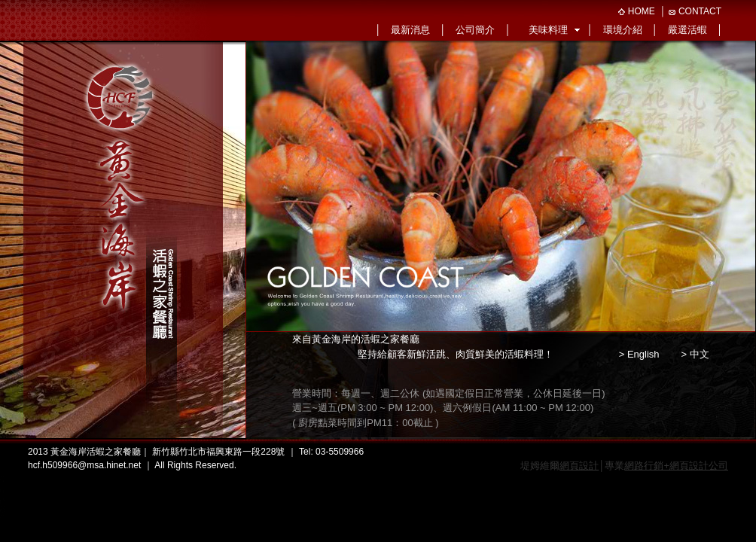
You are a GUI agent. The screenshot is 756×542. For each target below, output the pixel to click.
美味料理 (548, 30)
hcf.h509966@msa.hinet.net (84, 465)
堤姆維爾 (559, 466)
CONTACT (700, 11)
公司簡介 (475, 30)
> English (639, 354)
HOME (642, 11)
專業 (666, 466)
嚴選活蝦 (687, 30)
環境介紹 (623, 30)
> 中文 (695, 354)
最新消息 (410, 30)
